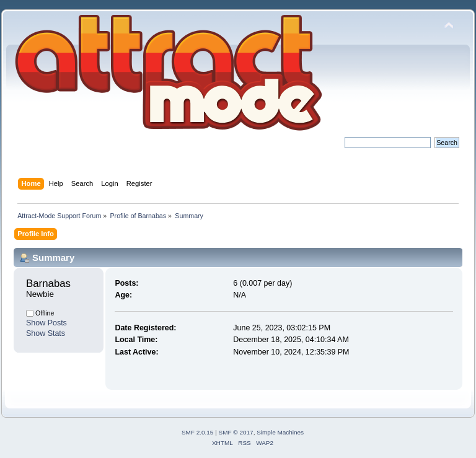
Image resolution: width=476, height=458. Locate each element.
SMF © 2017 (236, 432)
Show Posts (46, 323)
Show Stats (46, 333)
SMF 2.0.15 (198, 432)
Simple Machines (280, 432)
